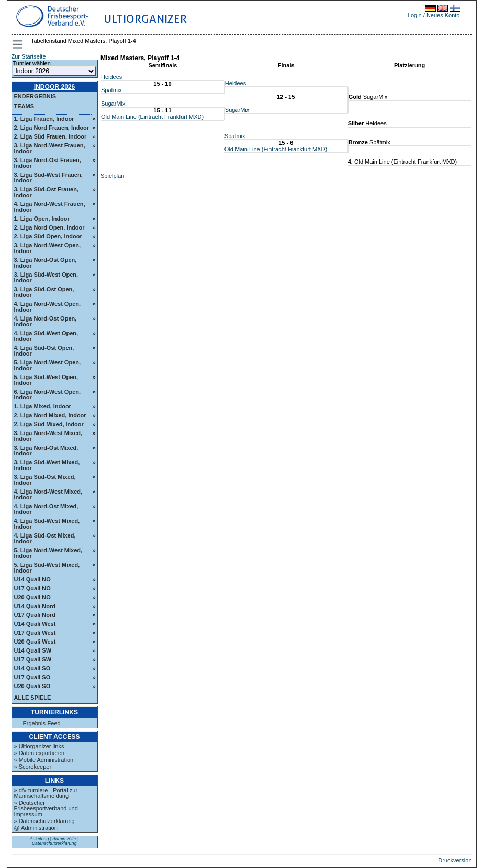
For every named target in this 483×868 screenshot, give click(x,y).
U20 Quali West (35, 642)
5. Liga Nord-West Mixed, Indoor (48, 553)
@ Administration (36, 828)
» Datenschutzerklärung (44, 821)
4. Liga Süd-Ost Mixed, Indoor (45, 538)
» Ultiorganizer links (39, 746)
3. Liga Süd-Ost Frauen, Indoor (46, 192)
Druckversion (455, 860)
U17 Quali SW (33, 659)
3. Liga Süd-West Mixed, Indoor (47, 465)
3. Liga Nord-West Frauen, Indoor (50, 148)
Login (415, 15)
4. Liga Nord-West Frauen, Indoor (50, 207)
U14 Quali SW (33, 650)
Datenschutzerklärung (54, 843)
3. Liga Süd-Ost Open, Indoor (44, 292)
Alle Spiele (33, 698)
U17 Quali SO (32, 677)
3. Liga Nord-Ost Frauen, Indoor (48, 163)
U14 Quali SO (32, 668)
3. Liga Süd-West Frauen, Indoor (48, 178)
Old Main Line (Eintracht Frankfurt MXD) (152, 117)
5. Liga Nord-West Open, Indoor (48, 365)
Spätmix (111, 90)
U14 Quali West (35, 624)
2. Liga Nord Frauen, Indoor (52, 128)
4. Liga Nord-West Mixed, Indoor (48, 494)
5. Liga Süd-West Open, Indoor (46, 380)
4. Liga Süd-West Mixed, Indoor (47, 524)
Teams (24, 106)
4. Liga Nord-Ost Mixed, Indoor (46, 509)
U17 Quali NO (32, 588)
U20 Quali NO (32, 597)
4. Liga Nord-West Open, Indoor (48, 307)
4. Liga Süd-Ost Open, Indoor (44, 351)
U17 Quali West (35, 633)
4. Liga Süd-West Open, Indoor (46, 336)
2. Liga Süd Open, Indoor (48, 236)
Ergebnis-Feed (42, 723)
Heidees (111, 77)
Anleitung (40, 839)
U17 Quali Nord (35, 615)
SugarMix (113, 104)
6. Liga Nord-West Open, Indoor (48, 395)
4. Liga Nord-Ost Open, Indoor (46, 321)
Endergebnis (35, 96)
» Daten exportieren (40, 753)
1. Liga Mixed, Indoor (43, 406)
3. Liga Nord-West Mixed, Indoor (48, 436)
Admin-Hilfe (64, 839)
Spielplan (112, 176)
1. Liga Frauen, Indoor (44, 119)
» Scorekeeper (33, 767)
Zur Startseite (29, 56)
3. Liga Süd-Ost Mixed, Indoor (45, 480)
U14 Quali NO (32, 579)
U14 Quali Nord (35, 606)
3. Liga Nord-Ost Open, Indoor (46, 263)
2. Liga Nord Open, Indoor (49, 227)
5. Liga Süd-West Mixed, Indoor (47, 568)
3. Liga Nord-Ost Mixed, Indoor (46, 450)
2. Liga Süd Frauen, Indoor (50, 136)
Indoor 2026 (55, 87)
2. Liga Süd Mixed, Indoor (49, 424)
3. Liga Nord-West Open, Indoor (48, 248)
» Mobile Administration (44, 760)
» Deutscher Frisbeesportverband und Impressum (46, 808)
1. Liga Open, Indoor (42, 219)
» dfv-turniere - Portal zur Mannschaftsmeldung (46, 793)
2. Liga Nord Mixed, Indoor (50, 415)
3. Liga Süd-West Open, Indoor (46, 277)
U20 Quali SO (32, 686)
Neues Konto (443, 15)
